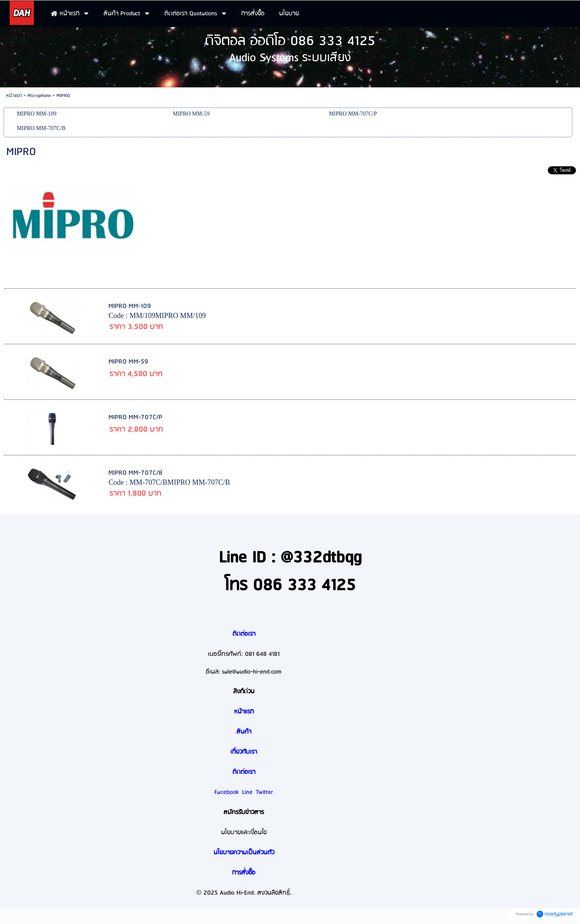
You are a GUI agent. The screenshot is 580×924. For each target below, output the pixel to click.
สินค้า (244, 732)
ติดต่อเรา (244, 634)
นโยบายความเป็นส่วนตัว (244, 853)
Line (247, 792)
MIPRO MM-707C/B (135, 473)
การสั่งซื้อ (244, 873)
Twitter (264, 792)
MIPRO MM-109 (130, 306)
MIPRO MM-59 (128, 362)
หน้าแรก (14, 96)
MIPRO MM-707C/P (135, 417)
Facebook (227, 792)
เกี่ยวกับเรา (244, 752)
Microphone (39, 96)
